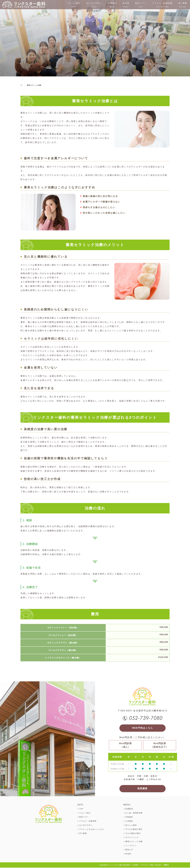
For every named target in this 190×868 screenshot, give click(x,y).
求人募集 (183, 5)
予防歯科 (129, 817)
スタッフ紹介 (74, 5)
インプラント (131, 846)
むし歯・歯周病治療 (134, 813)
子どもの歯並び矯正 (134, 830)
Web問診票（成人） (125, 745)
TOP (81, 809)
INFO (80, 805)
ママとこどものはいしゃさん (92, 830)
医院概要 (142, 789)
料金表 (126, 5)
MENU (127, 805)
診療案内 (112, 5)
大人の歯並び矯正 (133, 834)
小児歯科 (129, 821)
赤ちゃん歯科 (131, 826)
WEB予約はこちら (142, 728)
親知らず (129, 850)
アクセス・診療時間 (162, 5)
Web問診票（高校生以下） (160, 745)
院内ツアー (141, 5)
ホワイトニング (132, 838)
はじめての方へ (94, 5)
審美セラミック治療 (134, 842)
